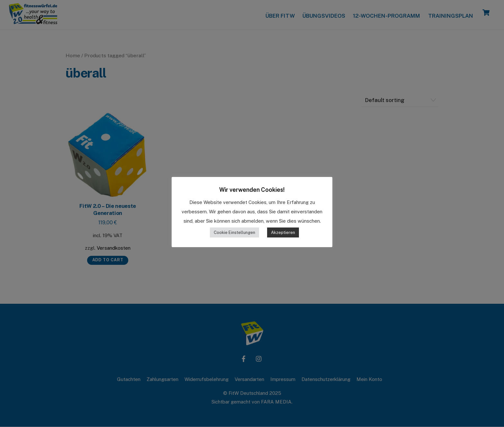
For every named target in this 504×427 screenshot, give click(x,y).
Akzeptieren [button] (283, 232)
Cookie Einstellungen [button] (234, 232)
